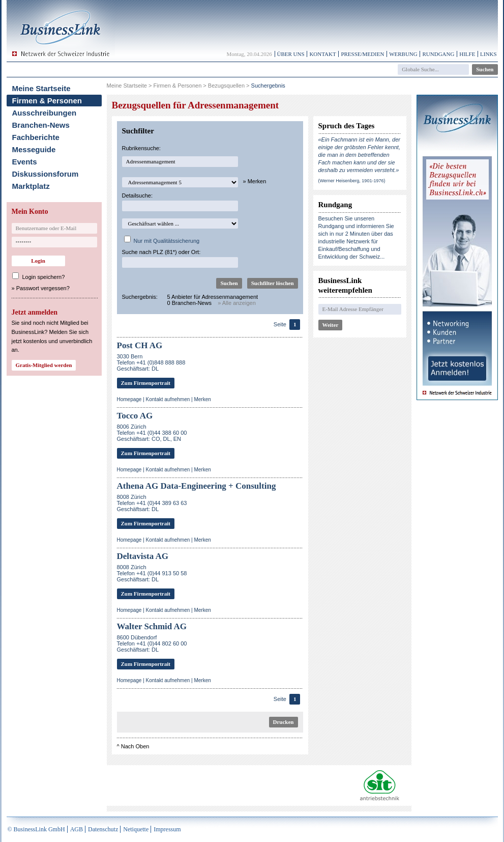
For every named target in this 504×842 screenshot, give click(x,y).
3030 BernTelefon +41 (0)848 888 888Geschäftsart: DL (151, 362)
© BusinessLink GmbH (36, 829)
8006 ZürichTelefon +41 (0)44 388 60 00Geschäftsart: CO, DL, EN (152, 433)
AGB (77, 829)
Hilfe (467, 54)
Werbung (403, 54)
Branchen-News (41, 125)
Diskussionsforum (46, 174)
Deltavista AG (143, 556)
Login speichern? (44, 277)
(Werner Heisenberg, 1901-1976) (352, 181)
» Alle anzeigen (237, 303)
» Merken (255, 181)
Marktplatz (31, 186)
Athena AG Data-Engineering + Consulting (197, 486)
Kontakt (322, 54)
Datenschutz (103, 829)
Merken (202, 399)
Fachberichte (36, 137)
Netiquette (136, 829)
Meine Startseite (41, 88)
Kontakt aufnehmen (168, 399)
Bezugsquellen (226, 86)
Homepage (129, 399)
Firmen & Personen (47, 101)
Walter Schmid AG (152, 626)
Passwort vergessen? (43, 288)
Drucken (284, 722)
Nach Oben (135, 746)
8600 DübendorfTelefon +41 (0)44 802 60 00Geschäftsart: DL (152, 643)
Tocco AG (135, 416)
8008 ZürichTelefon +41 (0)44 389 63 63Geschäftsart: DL (152, 503)
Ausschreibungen (45, 113)
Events (25, 162)
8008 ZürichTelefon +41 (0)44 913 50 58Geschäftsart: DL (152, 573)
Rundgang (438, 54)
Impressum (167, 829)
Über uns (291, 54)
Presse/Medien (362, 54)
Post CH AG (140, 345)
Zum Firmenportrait (146, 383)
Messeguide (34, 149)
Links (488, 54)
